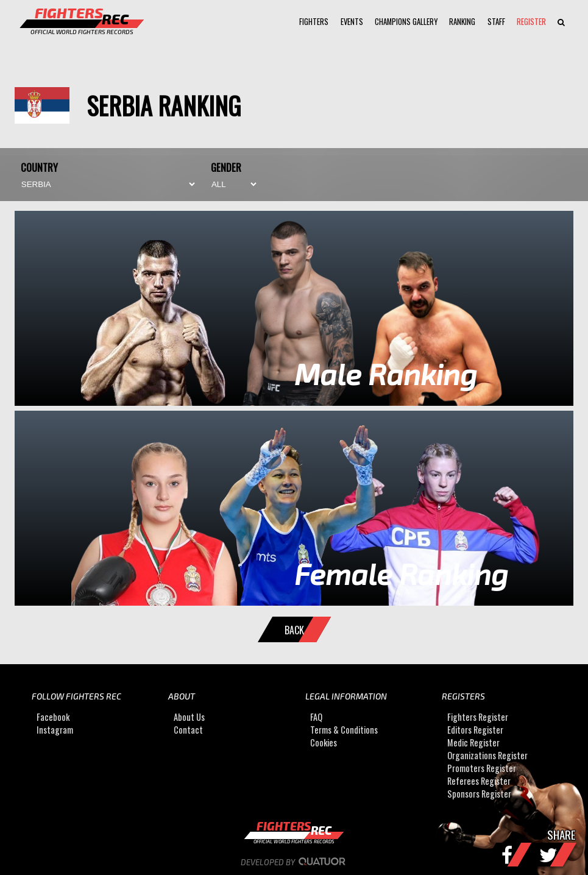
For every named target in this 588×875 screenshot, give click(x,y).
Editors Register (475, 730)
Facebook (53, 717)
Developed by (294, 862)
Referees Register (479, 781)
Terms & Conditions (344, 730)
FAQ (316, 717)
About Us (189, 717)
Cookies (324, 742)
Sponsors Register (479, 794)
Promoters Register (482, 768)
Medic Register (473, 742)
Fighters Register (478, 717)
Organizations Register (487, 755)
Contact (188, 730)
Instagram (55, 730)
